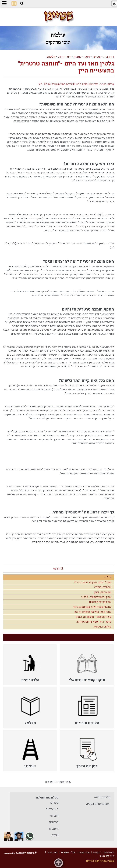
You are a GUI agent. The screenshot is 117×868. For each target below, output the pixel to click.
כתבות (78, 57)
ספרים (54, 803)
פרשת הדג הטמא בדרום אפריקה (94, 622)
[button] (22, 3)
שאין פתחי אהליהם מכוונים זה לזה (93, 612)
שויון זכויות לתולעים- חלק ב (96, 597)
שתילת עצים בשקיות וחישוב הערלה (92, 582)
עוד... (108, 577)
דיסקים (54, 829)
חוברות (54, 816)
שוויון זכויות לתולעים (100, 602)
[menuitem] (87, 665)
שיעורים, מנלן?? (102, 587)
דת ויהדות (64, 57)
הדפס (56, 569)
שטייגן (97, 57)
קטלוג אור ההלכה (47, 798)
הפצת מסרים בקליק (98, 804)
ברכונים (54, 822)
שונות (55, 835)
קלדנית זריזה (102, 797)
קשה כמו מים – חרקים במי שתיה (94, 617)
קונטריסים (52, 809)
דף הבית (109, 57)
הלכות (51, 57)
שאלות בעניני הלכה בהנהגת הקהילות (92, 607)
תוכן (87, 57)
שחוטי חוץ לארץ (102, 592)
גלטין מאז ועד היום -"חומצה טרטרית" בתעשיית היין (66, 67)
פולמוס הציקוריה (102, 627)
